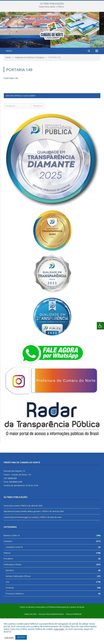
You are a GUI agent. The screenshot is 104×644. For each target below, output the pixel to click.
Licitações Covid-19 (14, 573)
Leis (7, 607)
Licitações (8, 567)
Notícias (7, 578)
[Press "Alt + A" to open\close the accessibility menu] (100, 326)
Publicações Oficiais (13, 590)
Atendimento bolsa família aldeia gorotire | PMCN (26, 537)
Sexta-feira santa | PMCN (51, 7)
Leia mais (59, 629)
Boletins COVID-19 (12, 561)
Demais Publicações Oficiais (18, 602)
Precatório (8, 584)
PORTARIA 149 (11, 104)
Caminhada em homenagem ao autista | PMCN (25, 543)
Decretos (10, 596)
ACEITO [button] (21, 637)
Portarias (10, 613)
